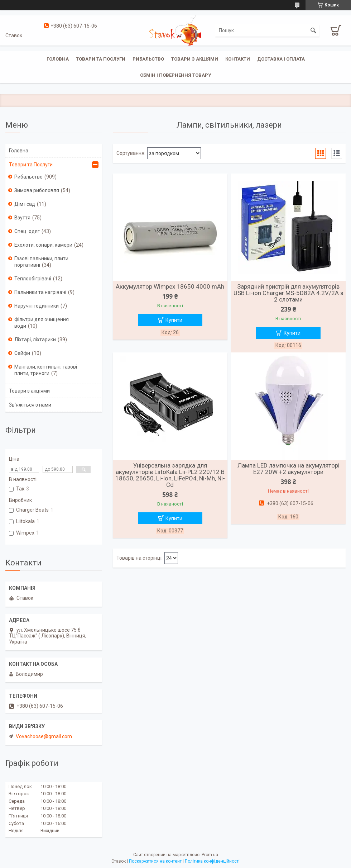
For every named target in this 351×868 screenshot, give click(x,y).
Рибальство (148, 59)
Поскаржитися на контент (155, 861)
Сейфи (22, 353)
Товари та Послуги (31, 165)
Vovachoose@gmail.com (44, 736)
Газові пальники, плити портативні (41, 262)
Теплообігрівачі (33, 279)
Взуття (22, 218)
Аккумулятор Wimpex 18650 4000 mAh (170, 286)
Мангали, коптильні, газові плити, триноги (46, 370)
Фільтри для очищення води (42, 323)
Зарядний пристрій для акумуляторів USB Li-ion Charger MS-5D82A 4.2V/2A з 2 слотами (289, 293)
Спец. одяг (27, 231)
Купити (174, 320)
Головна (58, 59)
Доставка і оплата (281, 59)
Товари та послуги (101, 59)
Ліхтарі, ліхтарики (35, 340)
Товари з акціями (195, 59)
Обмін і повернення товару (175, 75)
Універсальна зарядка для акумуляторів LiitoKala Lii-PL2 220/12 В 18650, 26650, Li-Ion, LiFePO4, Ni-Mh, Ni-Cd (170, 475)
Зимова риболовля (37, 190)
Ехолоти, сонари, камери (43, 245)
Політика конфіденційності (212, 861)
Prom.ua (210, 855)
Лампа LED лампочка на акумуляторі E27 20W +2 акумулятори (289, 469)
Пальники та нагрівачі (40, 292)
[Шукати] (313, 30)
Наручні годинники (37, 306)
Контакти (238, 59)
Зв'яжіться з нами (30, 405)
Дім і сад (25, 204)
